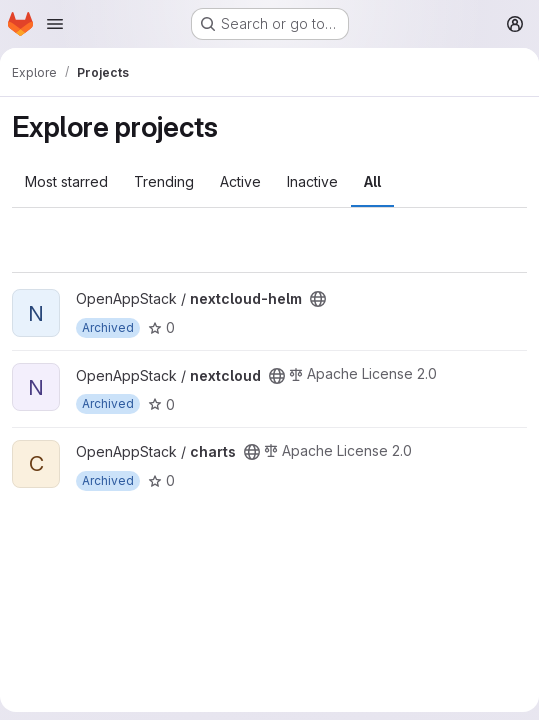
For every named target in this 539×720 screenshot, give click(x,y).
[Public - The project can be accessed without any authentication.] (318, 299)
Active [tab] (240, 181)
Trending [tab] (164, 181)
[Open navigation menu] (55, 24)
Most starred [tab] (66, 181)
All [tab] (372, 181)
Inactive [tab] (312, 181)
